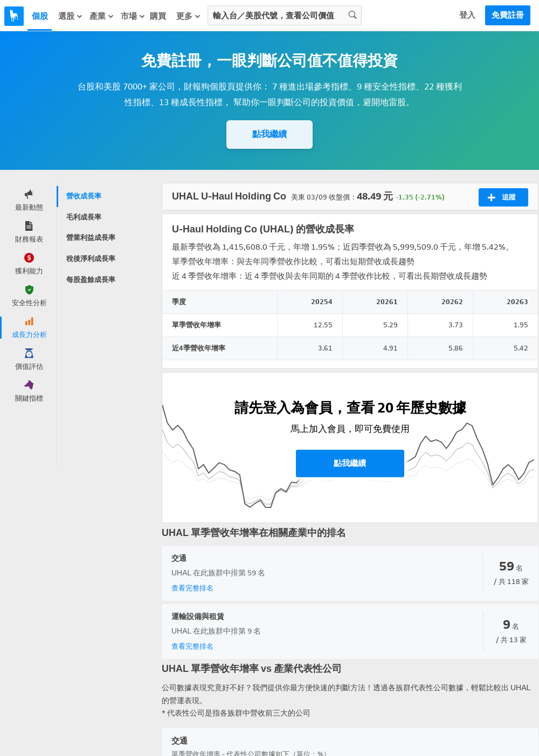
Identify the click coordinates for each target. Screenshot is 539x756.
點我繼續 (269, 134)
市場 (133, 16)
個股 (40, 16)
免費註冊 (508, 15)
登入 (467, 15)
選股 (71, 16)
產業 (102, 16)
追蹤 (502, 197)
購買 (158, 16)
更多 (189, 16)
